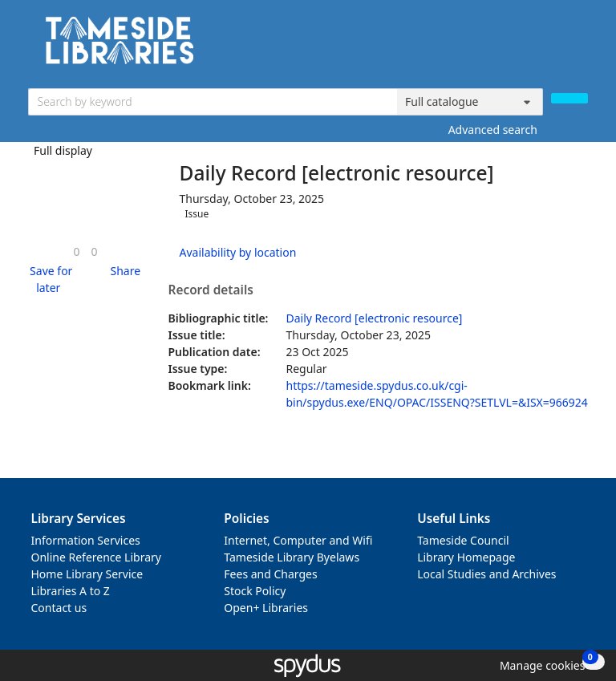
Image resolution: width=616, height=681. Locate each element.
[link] (76, 251)
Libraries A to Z (71, 591)
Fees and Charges (270, 574)
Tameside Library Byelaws (292, 557)
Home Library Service (87, 574)
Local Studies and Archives (486, 574)
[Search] (569, 98)
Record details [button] (211, 290)
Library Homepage (466, 557)
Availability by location (238, 252)
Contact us (59, 608)
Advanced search (493, 130)
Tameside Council (463, 540)
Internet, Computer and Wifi (298, 540)
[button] (49, 279)
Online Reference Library (96, 557)
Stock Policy (255, 591)
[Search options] (470, 102)
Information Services (86, 540)
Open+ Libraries (266, 608)
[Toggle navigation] (580, 46)
